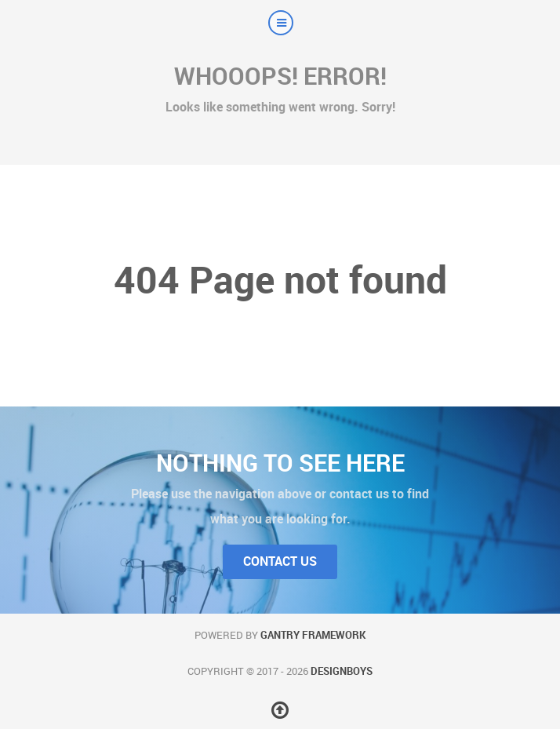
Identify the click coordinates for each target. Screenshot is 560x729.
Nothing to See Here (280, 463)
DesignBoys (342, 671)
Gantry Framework (313, 635)
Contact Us (280, 561)
